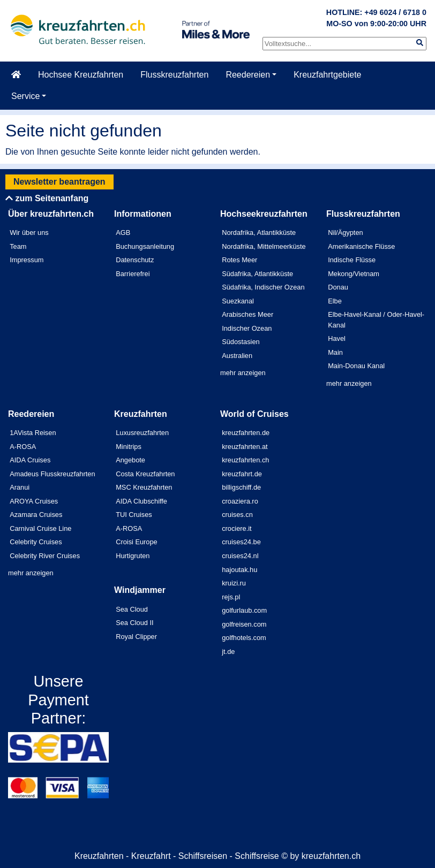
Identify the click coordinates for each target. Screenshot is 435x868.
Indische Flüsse (352, 260)
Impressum (27, 260)
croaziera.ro (240, 501)
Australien (237, 356)
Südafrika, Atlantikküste (257, 274)
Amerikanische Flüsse (361, 246)
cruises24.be (241, 542)
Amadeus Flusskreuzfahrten (52, 474)
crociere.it (237, 528)
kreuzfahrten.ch (245, 460)
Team (18, 246)
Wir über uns (29, 233)
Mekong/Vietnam (354, 274)
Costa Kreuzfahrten (145, 474)
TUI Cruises (134, 515)
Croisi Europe (137, 542)
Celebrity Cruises (36, 542)
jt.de (228, 652)
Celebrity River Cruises (45, 556)
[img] (420, 43)
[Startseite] (16, 75)
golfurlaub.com (244, 610)
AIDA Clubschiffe (141, 501)
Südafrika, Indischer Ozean (263, 287)
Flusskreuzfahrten (174, 75)
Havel (337, 338)
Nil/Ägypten (345, 233)
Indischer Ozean (247, 328)
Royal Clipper (136, 637)
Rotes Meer (239, 260)
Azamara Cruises (36, 515)
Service (25, 96)
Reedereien (248, 75)
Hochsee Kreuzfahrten (81, 75)
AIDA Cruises (30, 460)
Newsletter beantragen (59, 182)
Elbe (335, 301)
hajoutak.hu (239, 570)
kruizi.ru (234, 583)
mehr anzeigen (243, 373)
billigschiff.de (241, 487)
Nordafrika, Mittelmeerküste (264, 246)
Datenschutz (135, 260)
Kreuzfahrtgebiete (327, 75)
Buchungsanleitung (145, 246)
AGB (123, 233)
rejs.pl (231, 597)
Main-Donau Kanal (356, 366)
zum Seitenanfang (47, 198)
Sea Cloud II (134, 623)
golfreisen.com (244, 624)
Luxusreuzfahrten (142, 433)
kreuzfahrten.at (245, 447)
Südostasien (241, 342)
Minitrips (129, 447)
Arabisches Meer (247, 314)
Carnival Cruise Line (40, 528)
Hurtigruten (133, 556)
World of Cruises (254, 414)
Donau (338, 287)
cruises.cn (237, 515)
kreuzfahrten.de (246, 433)
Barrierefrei (133, 274)
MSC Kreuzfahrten (144, 487)
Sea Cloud (132, 609)
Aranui (20, 487)
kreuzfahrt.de (242, 474)
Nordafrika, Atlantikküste (259, 233)
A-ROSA (23, 447)
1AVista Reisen (33, 433)
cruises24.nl (240, 556)
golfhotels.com (244, 638)
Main (335, 352)
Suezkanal (238, 301)
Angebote (130, 460)
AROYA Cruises (34, 501)
